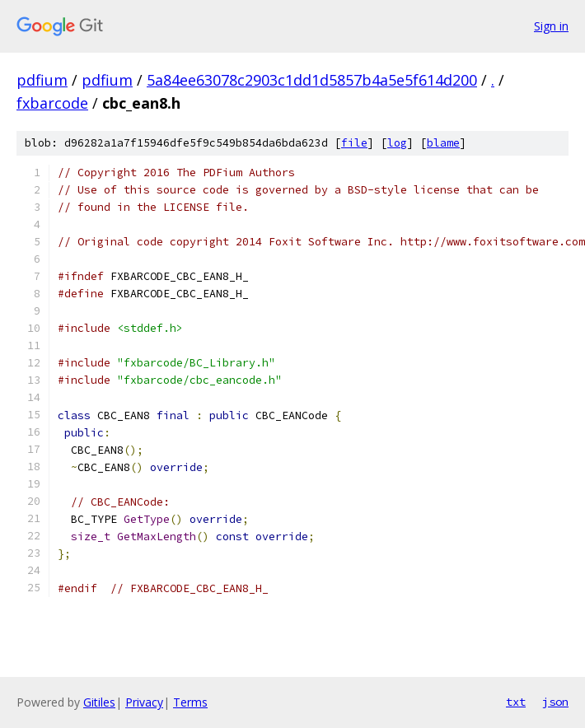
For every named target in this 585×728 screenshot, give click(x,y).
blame (443, 143)
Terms (190, 702)
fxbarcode (52, 103)
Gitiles (99, 702)
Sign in (551, 26)
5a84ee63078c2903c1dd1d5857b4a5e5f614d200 (312, 80)
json (555, 702)
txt (516, 702)
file (354, 143)
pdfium (42, 80)
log (397, 143)
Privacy (144, 702)
